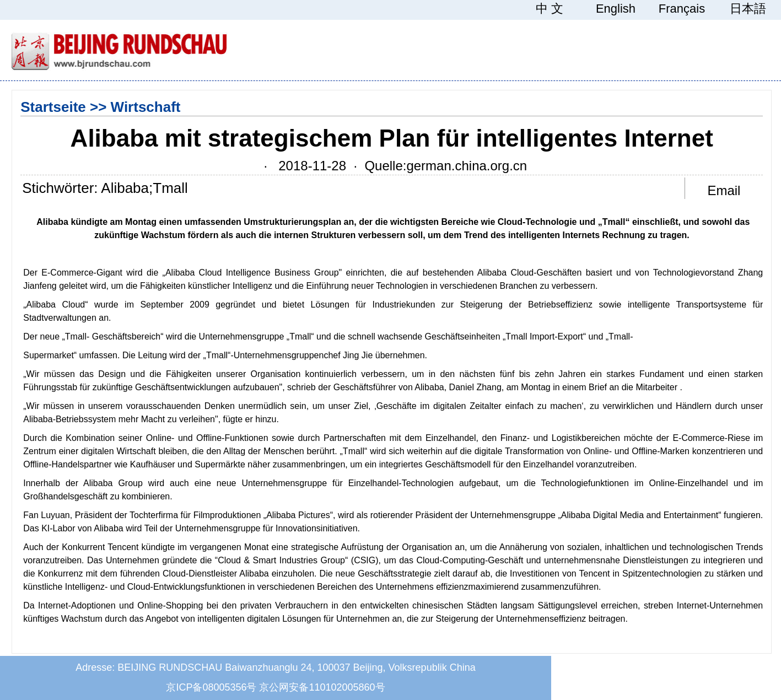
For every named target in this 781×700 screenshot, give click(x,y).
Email (724, 190)
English (616, 9)
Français (682, 9)
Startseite (53, 107)
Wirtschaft (146, 107)
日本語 (748, 9)
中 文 (550, 9)
